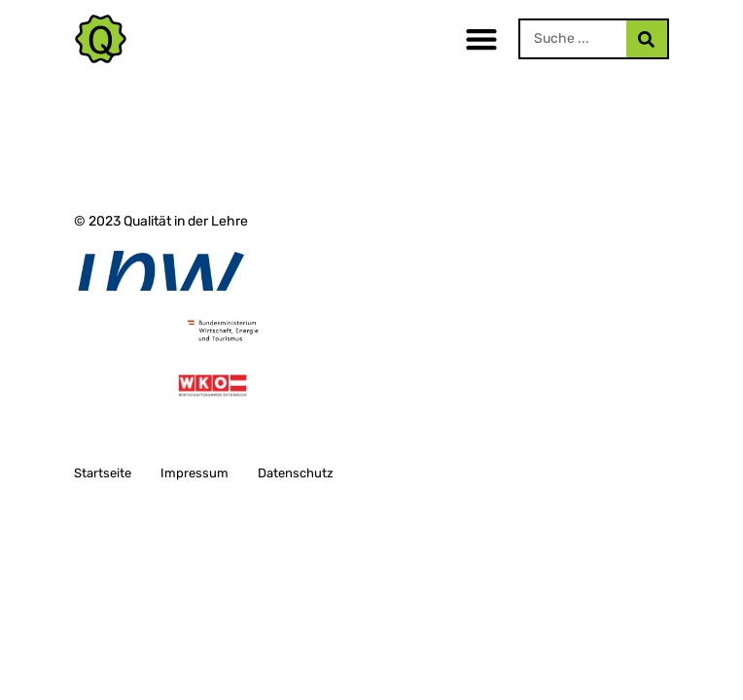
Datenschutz (296, 473)
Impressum (195, 473)
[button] (482, 39)
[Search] (647, 39)
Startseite (103, 473)
